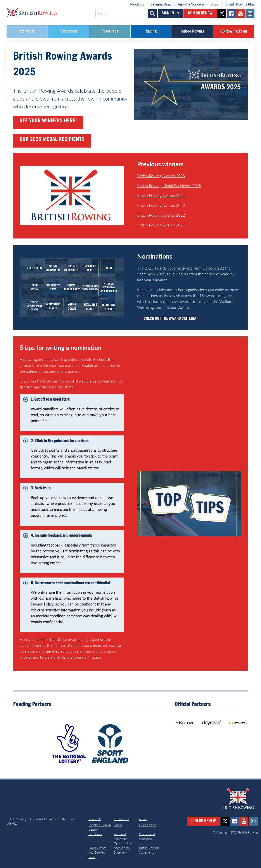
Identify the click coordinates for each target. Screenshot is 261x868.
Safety (118, 825)
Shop (215, 4)
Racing (151, 31)
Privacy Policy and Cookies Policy (98, 852)
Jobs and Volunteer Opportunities (123, 839)
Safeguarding (161, 4)
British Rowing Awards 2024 (161, 195)
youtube (241, 13)
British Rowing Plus (240, 4)
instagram (250, 13)
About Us (137, 4)
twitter (222, 13)
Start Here (27, 31)
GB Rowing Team (234, 31)
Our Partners (148, 825)
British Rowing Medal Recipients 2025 (169, 186)
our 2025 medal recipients (52, 140)
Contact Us (121, 819)
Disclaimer (95, 834)
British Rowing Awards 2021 (161, 225)
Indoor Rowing (193, 31)
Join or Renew (200, 13)
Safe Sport (69, 31)
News (143, 819)
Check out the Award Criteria (170, 319)
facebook (231, 13)
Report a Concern (191, 4)
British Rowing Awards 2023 (161, 205)
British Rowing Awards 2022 (161, 215)
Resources (110, 31)
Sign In (168, 13)
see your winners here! (48, 121)
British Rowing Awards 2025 (161, 176)
